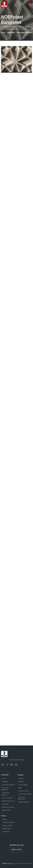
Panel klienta (6, 832)
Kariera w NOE (6, 810)
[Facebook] (3, 765)
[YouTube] (16, 765)
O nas (4, 779)
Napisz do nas (16, 849)
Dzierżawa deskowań (8, 785)
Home (3, 33)
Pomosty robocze (24, 791)
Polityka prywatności (9, 822)
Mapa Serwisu (7, 828)
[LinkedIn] (12, 765)
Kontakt (5, 819)
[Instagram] (7, 765)
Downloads (5, 804)
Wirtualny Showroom (8, 801)
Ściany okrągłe (23, 785)
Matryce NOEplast (24, 802)
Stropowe (21, 782)
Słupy (20, 788)
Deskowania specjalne (25, 794)
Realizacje (11, 33)
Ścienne (21, 779)
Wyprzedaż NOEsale (8, 807)
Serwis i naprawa (7, 798)
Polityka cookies (7, 825)
